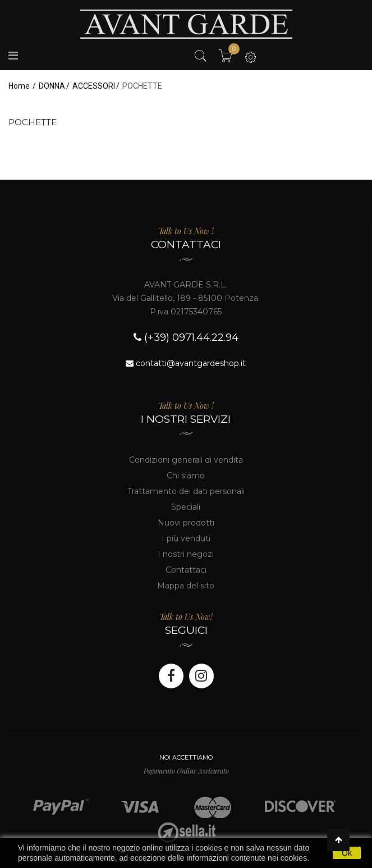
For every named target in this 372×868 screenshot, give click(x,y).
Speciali (186, 507)
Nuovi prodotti (186, 523)
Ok (347, 853)
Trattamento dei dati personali (186, 491)
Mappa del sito (186, 586)
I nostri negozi (186, 554)
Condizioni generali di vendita (186, 460)
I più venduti (186, 538)
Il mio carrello (231, 52)
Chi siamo (186, 476)
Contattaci (186, 570)
